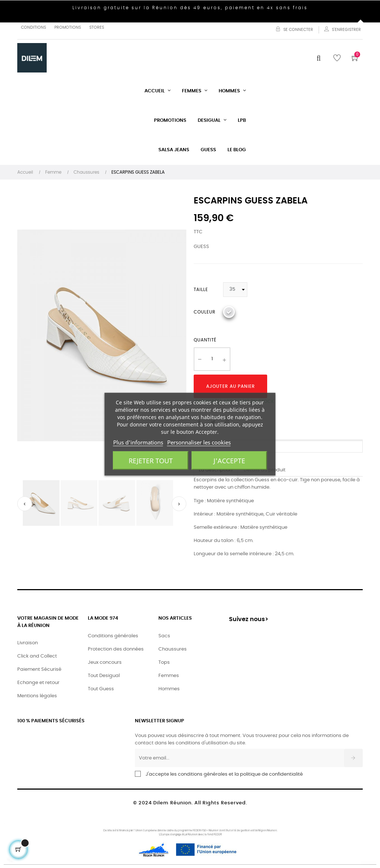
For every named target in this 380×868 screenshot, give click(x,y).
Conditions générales (113, 636)
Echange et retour (38, 683)
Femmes (169, 676)
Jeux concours (105, 662)
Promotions (68, 27)
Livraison (28, 643)
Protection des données (116, 649)
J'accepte (229, 460)
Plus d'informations (138, 442)
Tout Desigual (104, 676)
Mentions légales (37, 696)
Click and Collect (37, 656)
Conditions (33, 27)
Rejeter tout (151, 460)
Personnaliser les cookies (199, 442)
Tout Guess (101, 689)
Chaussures (173, 649)
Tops (164, 662)
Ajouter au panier (231, 386)
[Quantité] (212, 359)
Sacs (164, 636)
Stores (97, 27)
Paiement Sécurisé (39, 669)
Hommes (169, 689)
